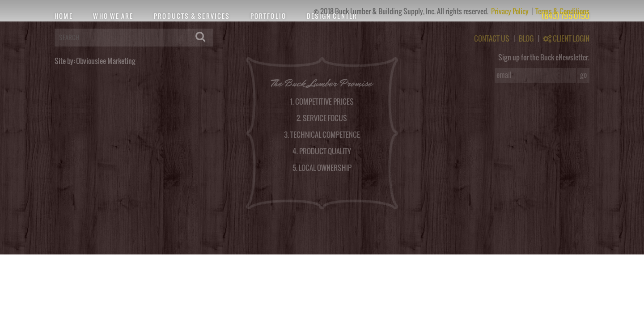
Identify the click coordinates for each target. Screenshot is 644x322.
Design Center (332, 16)
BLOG (526, 38)
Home (64, 16)
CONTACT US (492, 38)
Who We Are (113, 16)
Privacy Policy (511, 11)
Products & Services (192, 16)
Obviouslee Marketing (106, 61)
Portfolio (268, 16)
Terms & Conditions (562, 11)
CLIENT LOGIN (566, 38)
